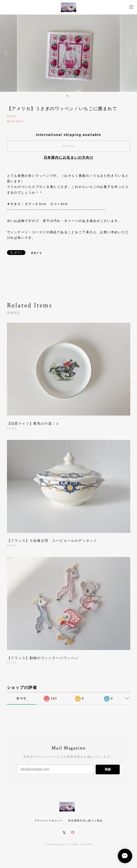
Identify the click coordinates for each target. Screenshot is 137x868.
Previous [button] (7, 53)
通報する (37, 253)
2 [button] (70, 96)
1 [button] (67, 96)
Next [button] (130, 53)
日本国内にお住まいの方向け (69, 157)
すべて (21, 699)
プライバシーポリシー (49, 821)
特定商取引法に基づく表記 (85, 821)
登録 (108, 769)
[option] (69, 53)
